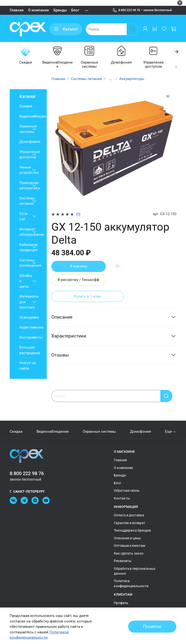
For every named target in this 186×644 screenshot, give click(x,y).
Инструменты (25, 337)
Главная (17, 10)
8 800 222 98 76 (27, 473)
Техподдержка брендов (132, 530)
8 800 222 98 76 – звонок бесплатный (142, 10)
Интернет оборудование (25, 232)
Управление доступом (153, 64)
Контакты (122, 498)
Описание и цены (127, 538)
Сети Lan (23, 216)
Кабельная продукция (25, 247)
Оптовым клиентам (129, 546)
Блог (75, 10)
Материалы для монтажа (25, 302)
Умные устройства (25, 170)
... (110, 79)
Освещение (25, 317)
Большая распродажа (28, 350)
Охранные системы (90, 64)
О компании (39, 10)
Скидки (27, 62)
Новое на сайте (27, 366)
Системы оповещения (25, 263)
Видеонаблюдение (58, 64)
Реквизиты (123, 561)
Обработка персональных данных (135, 571)
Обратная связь (127, 490)
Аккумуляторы (132, 79)
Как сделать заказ (129, 553)
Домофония (121, 62)
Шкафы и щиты (25, 281)
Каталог (66, 29)
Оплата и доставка (129, 515)
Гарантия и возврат (130, 523)
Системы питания (86, 79)
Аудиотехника (25, 327)
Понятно (152, 627)
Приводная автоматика (25, 185)
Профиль (121, 603)
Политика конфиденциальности (131, 583)
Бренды (60, 10)
